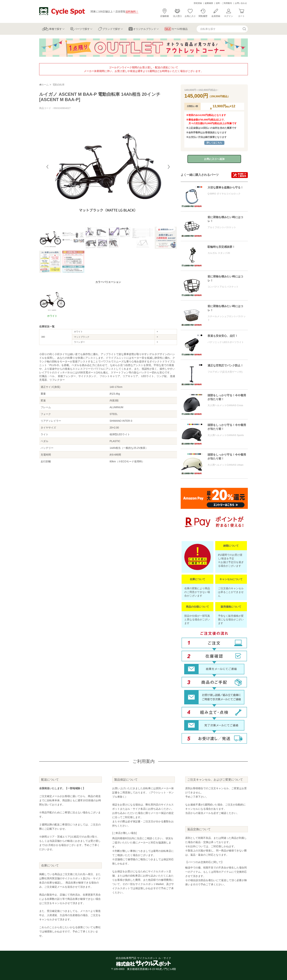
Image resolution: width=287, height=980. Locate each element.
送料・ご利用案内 (224, 3)
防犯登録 (198, 3)
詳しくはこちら (214, 143)
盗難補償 (209, 3)
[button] (169, 167)
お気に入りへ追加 (214, 159)
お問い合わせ (241, 3)
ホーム (44, 85)
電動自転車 (58, 85)
